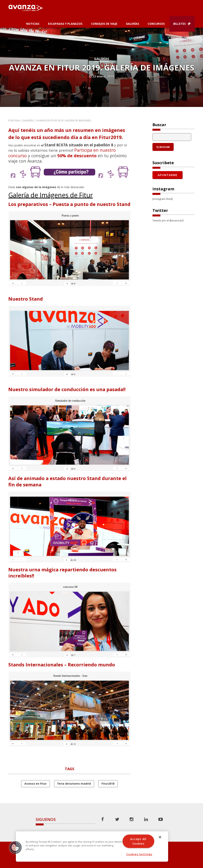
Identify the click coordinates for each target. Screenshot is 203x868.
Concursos (156, 24)
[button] (15, 847)
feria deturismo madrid (74, 784)
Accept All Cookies (138, 841)
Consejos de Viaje (104, 24)
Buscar (163, 147)
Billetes (182, 24)
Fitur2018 (108, 784)
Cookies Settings (139, 854)
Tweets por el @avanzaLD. (168, 220)
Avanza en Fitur (35, 784)
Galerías (133, 24)
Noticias (33, 24)
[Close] (160, 837)
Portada (14, 120)
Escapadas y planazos (65, 24)
